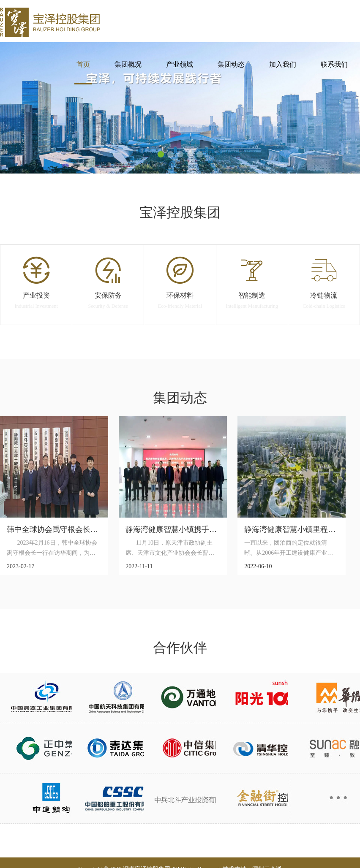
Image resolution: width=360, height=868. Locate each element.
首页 (83, 64)
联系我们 (334, 64)
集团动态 (231, 64)
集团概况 (128, 64)
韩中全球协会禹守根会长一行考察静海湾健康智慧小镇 (98, 529)
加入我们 (283, 64)
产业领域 (180, 64)
